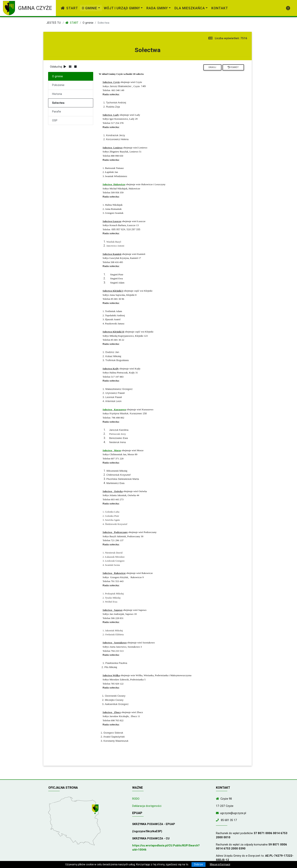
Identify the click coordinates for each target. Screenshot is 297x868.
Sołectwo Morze (112, 450)
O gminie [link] (89, 8)
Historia (57, 94)
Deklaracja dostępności (147, 806)
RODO (136, 799)
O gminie (88, 23)
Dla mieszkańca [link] (190, 8)
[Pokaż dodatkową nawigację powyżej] (288, 8)
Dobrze (199, 864)
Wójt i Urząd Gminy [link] (122, 8)
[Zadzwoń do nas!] (218, 820)
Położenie (58, 85)
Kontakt (220, 8)
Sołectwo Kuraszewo (114, 409)
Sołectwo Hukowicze (114, 184)
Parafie (57, 112)
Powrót (233, 67)
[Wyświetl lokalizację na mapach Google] (96, 810)
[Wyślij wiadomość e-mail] (218, 813)
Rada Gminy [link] (157, 8)
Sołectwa (58, 103)
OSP (55, 120)
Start (69, 8)
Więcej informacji (220, 864)
